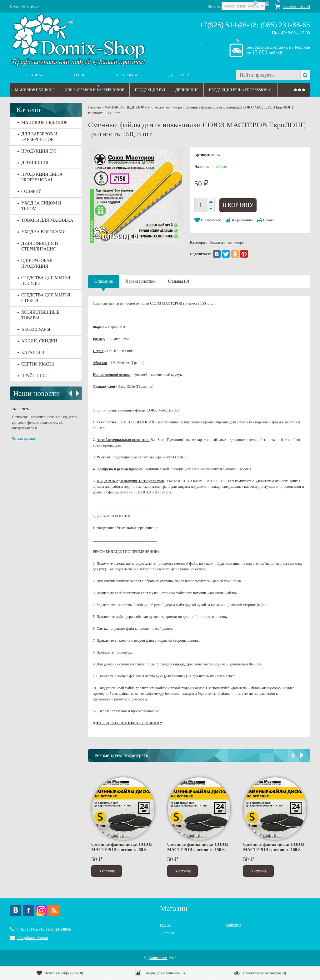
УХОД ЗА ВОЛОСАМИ (42, 232)
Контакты (127, 75)
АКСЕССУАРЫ (34, 329)
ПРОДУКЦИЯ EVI (150, 90)
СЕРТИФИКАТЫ (36, 364)
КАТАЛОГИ (31, 353)
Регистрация (31, 6)
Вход (14, 6)
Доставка (180, 75)
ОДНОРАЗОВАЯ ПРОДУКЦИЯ (35, 263)
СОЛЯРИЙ (30, 192)
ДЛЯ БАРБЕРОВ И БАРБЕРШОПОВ (95, 90)
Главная (35, 75)
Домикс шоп (157, 958)
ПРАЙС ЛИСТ (33, 376)
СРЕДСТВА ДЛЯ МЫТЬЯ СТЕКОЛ (44, 298)
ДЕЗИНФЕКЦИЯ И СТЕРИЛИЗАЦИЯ (38, 246)
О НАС (80, 75)
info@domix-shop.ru (32, 938)
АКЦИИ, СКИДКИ (37, 341)
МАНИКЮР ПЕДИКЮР (35, 90)
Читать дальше (24, 438)
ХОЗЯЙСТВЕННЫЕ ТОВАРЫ (38, 315)
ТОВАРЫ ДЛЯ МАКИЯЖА (45, 220)
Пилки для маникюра (165, 107)
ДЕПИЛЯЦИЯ (187, 90)
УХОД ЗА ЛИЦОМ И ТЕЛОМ (39, 206)
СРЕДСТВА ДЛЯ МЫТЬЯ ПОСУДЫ (44, 281)
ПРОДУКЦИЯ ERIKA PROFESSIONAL (241, 90)
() (60, 973)
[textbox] (268, 75)
